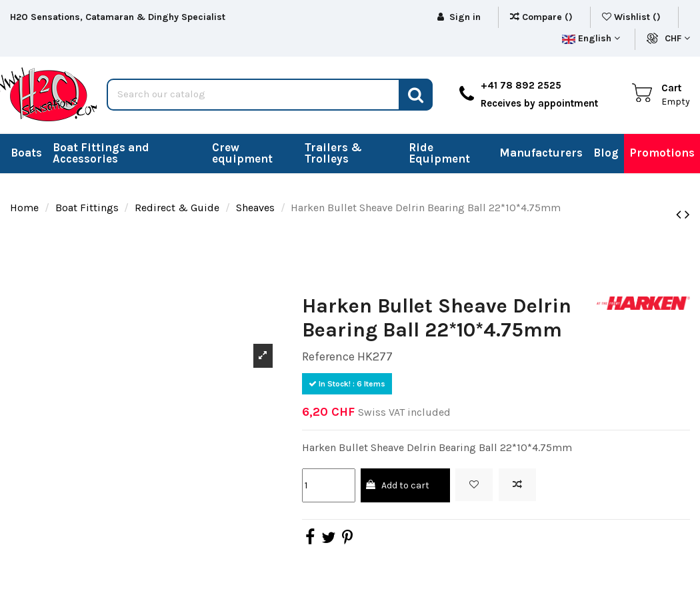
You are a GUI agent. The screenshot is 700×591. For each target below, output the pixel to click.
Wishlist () (633, 17)
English (591, 38)
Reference (328, 356)
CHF (677, 38)
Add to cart (397, 485)
